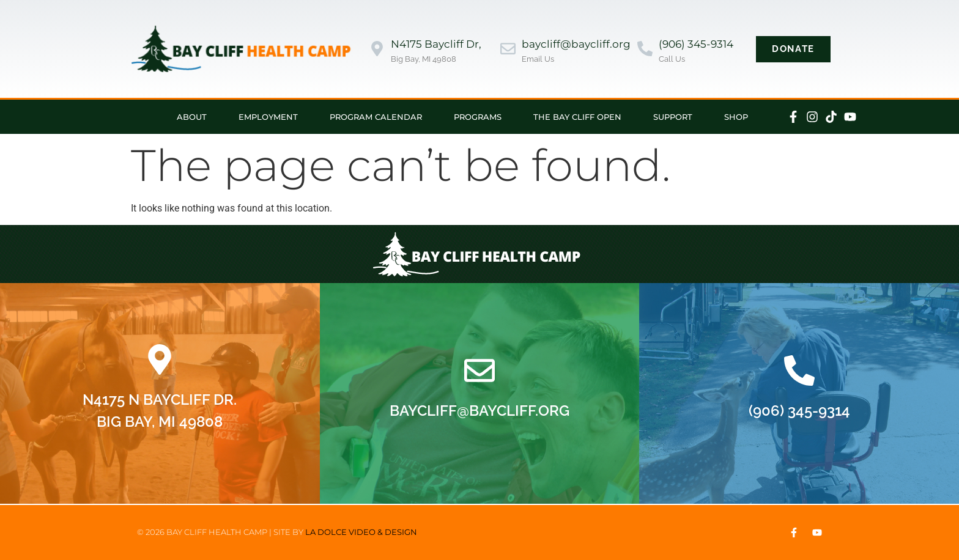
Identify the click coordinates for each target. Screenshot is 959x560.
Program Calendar (376, 117)
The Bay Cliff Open (577, 117)
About (192, 117)
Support (673, 117)
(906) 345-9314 (696, 44)
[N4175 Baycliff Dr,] (377, 49)
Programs (478, 117)
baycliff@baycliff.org (576, 44)
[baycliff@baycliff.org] (508, 49)
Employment (268, 117)
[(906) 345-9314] (645, 49)
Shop (736, 117)
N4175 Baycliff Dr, (436, 44)
